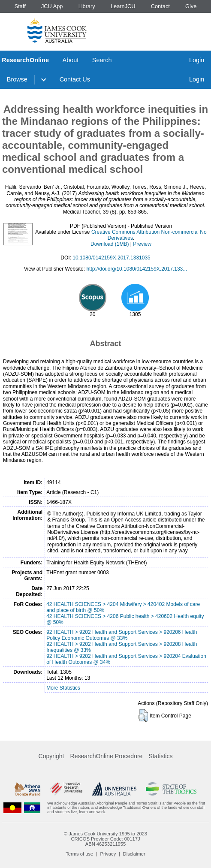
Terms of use (79, 854)
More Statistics (63, 688)
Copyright (51, 756)
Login (197, 60)
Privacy (108, 854)
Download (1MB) (110, 244)
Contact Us (75, 79)
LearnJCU (123, 6)
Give (191, 6)
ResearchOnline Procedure (107, 756)
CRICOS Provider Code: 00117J (105, 839)
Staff (20, 6)
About (71, 60)
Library (87, 6)
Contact (160, 6)
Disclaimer (134, 854)
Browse (17, 79)
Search (102, 60)
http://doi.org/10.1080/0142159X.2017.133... (137, 269)
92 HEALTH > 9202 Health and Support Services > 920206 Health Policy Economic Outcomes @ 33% (122, 635)
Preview (142, 244)
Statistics (160, 756)
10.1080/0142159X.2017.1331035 (112, 258)
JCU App (52, 6)
